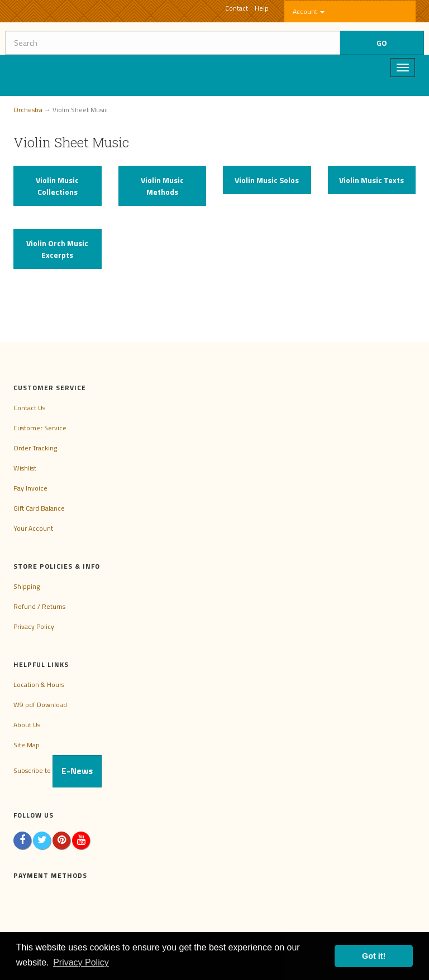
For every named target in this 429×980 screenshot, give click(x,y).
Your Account (33, 528)
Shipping (27, 586)
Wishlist (25, 468)
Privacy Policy (34, 626)
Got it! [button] (374, 956)
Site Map (27, 745)
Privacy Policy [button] (81, 962)
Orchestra (28, 110)
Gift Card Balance (39, 508)
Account (309, 11)
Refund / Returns (39, 606)
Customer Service (40, 428)
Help (262, 8)
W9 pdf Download (40, 705)
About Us (27, 725)
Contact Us (29, 408)
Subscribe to (58, 770)
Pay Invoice (30, 488)
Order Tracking (35, 448)
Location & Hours (39, 684)
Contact (237, 8)
